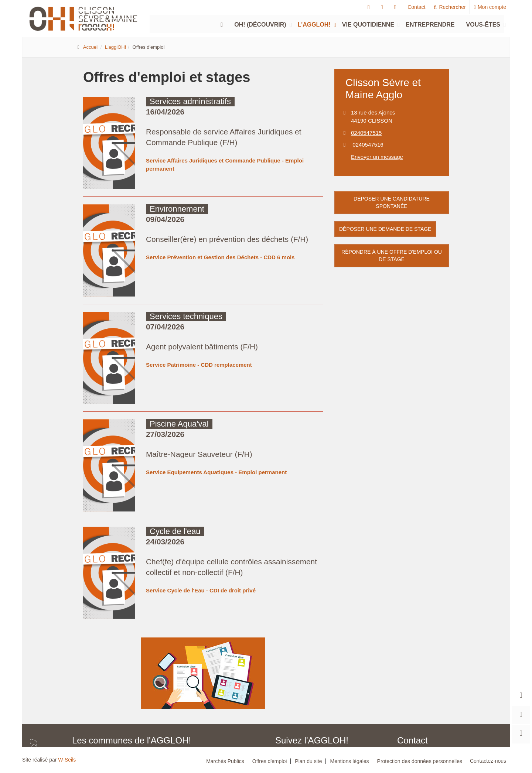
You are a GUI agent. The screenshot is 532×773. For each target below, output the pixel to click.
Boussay (133, 691)
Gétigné (80, 703)
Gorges (104, 703)
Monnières (129, 715)
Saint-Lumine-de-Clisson (152, 728)
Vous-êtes (483, 25)
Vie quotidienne (368, 25)
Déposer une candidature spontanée (392, 202)
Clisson (203, 691)
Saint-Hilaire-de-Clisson (96, 728)
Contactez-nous (488, 761)
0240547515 (366, 133)
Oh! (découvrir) (260, 25)
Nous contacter (420, 741)
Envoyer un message (377, 157)
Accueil (91, 47)
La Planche (222, 703)
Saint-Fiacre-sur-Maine (201, 715)
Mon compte (490, 7)
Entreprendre (430, 25)
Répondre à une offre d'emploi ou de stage (392, 256)
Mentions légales (349, 761)
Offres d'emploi (270, 761)
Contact (416, 7)
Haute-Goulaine (136, 703)
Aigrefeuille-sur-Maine (94, 691)
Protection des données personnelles (420, 761)
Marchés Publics (225, 761)
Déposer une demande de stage (385, 229)
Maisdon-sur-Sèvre (91, 715)
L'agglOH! (314, 25)
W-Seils (67, 760)
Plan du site (308, 761)
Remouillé (159, 715)
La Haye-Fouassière (181, 703)
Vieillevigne (197, 728)
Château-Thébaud (169, 691)
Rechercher (449, 7)
